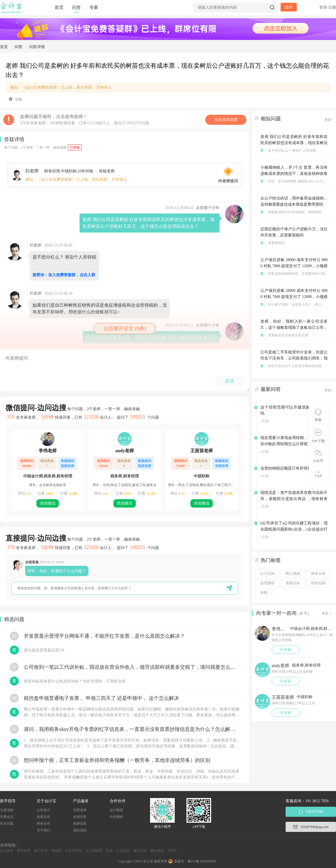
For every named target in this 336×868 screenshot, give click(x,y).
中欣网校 (116, 817)
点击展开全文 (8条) (125, 329)
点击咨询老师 (226, 120)
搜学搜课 (24, 851)
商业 (109, 851)
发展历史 (43, 817)
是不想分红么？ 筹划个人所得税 (288, 151)
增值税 (56, 851)
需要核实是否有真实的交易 (284, 335)
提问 (289, 7)
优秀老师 (80, 810)
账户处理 (41, 851)
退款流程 (80, 830)
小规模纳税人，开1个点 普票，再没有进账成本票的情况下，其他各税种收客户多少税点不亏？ (294, 174)
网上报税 (293, 574)
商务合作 (43, 824)
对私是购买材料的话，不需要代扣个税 (293, 274)
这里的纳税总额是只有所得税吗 (288, 468)
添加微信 (48, 503)
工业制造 (123, 851)
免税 (264, 593)
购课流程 (80, 824)
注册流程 (7, 810)
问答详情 (37, 47)
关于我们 (43, 830)
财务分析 (318, 574)
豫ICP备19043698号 (202, 861)
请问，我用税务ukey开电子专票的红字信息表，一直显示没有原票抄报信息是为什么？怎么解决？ (132, 729)
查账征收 (293, 583)
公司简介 (43, 810)
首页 (59, 7)
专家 (94, 7)
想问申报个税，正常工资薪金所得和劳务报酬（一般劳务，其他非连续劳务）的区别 (117, 760)
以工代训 (267, 574)
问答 (76, 7)
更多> (329, 120)
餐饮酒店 (157, 851)
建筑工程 (140, 851)
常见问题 (7, 824)
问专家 (286, 650)
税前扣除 (318, 583)
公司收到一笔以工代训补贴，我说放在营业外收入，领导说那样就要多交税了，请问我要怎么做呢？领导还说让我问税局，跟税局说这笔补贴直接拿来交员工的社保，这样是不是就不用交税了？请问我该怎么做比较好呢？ (132, 667)
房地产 (172, 851)
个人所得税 (94, 851)
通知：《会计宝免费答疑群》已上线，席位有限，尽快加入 (61, 87)
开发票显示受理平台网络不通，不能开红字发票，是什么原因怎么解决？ (104, 636)
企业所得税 (73, 851)
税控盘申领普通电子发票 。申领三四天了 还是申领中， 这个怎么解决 (101, 698)
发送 (230, 381)
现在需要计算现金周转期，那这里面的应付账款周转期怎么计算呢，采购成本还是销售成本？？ (294, 444)
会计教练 (116, 810)
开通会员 (7, 817)
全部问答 (80, 817)
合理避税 (267, 583)
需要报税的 (273, 243)
